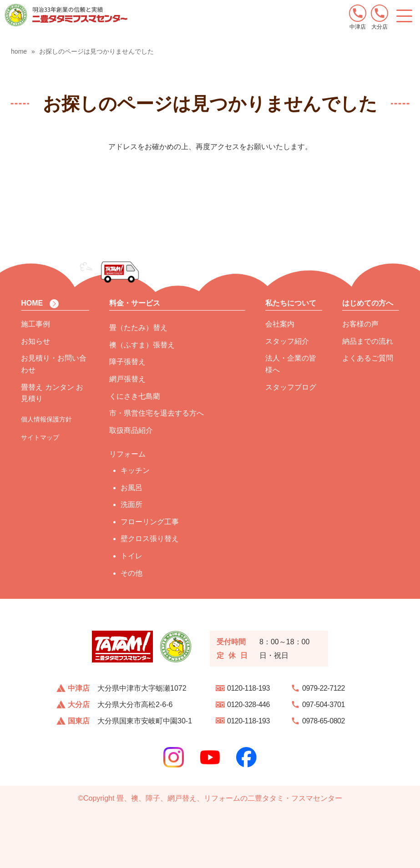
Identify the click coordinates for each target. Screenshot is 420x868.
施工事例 (35, 324)
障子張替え (127, 362)
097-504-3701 (324, 705)
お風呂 (132, 488)
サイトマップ (40, 437)
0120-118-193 (248, 688)
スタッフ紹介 (287, 341)
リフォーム (127, 454)
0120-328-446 (248, 705)
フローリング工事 (150, 522)
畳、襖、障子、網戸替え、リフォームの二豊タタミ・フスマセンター (229, 798)
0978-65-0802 (324, 721)
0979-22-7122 (324, 688)
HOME (32, 303)
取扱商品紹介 (131, 430)
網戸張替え (127, 379)
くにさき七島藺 (135, 396)
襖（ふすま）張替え (142, 345)
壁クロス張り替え (150, 539)
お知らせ (35, 341)
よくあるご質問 (368, 358)
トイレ (132, 556)
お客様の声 (360, 324)
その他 (132, 573)
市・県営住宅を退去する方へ (157, 413)
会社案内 (280, 324)
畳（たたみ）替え (138, 328)
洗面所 (132, 504)
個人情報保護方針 (46, 419)
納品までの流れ (368, 341)
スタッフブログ (291, 387)
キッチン (135, 470)
